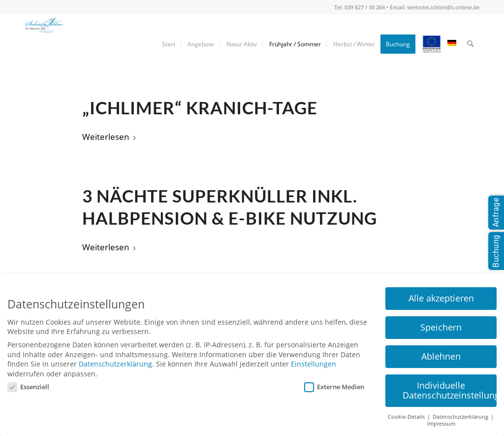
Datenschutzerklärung (115, 364)
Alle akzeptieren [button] (441, 298)
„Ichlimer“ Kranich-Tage (200, 108)
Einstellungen (314, 364)
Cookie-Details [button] (407, 417)
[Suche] (470, 44)
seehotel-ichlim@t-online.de (443, 7)
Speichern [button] (441, 327)
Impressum (441, 424)
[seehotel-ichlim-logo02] (44, 44)
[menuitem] (169, 44)
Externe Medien (334, 387)
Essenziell (28, 387)
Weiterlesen (110, 137)
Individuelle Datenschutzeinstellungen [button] (450, 390)
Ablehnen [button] (441, 356)
